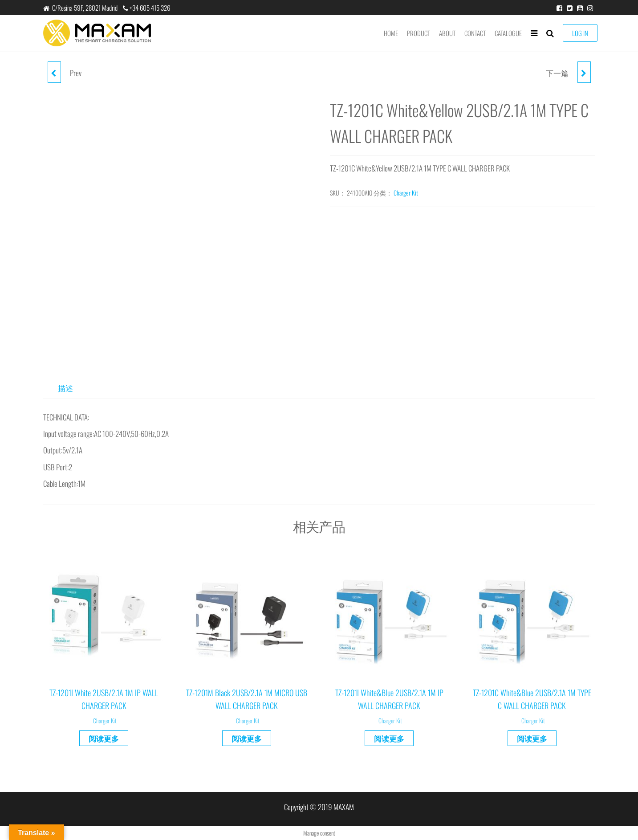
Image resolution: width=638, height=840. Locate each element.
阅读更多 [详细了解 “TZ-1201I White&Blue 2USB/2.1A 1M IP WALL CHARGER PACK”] (389, 738)
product (419, 33)
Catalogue (508, 33)
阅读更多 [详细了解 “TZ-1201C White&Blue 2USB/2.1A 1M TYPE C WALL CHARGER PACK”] (532, 738)
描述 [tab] (65, 388)
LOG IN (580, 33)
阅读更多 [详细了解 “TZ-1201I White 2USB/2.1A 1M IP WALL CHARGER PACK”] (104, 738)
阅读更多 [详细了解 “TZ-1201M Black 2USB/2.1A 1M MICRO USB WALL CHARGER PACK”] (247, 738)
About (447, 33)
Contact (475, 33)
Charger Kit (406, 193)
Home (391, 33)
